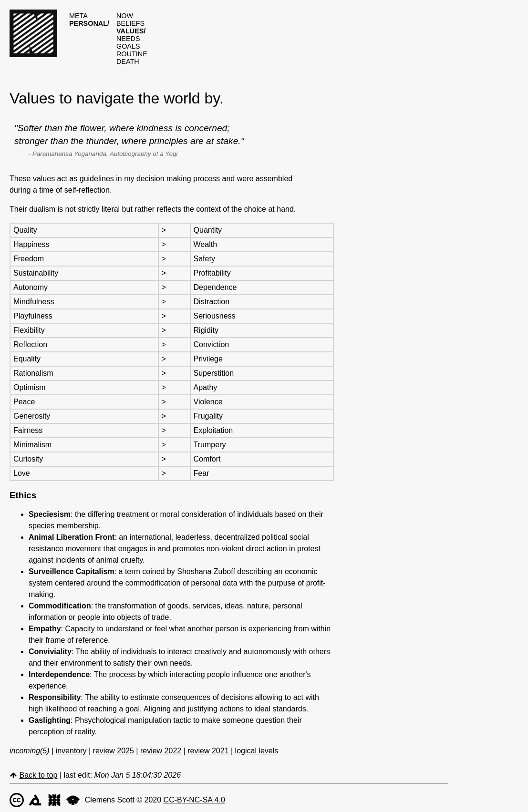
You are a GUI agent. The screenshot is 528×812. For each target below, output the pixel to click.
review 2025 (114, 751)
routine (132, 54)
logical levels (257, 751)
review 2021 (208, 751)
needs (128, 39)
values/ (131, 31)
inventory (71, 751)
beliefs (130, 23)
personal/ (89, 23)
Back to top (38, 775)
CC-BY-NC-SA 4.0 (194, 800)
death (128, 62)
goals (128, 46)
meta (78, 16)
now (125, 16)
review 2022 (161, 751)
